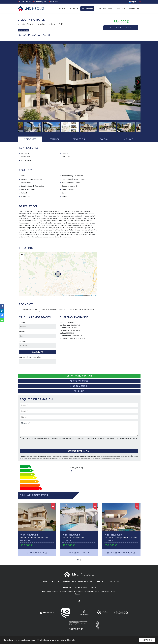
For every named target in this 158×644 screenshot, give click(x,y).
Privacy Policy (81, 438)
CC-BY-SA (93, 295)
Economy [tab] (128, 139)
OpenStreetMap (79, 295)
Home (62, 9)
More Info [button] (71, 640)
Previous (20, 82)
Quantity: (22, 322)
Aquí (120, 458)
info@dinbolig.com (40, 2)
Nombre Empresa (31, 8)
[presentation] (33, 443)
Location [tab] (104, 139)
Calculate (38, 352)
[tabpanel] (37, 530)
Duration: (22, 341)
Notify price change (121, 28)
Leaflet (65, 295)
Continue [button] (147, 640)
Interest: (22, 332)
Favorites (134, 9)
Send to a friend (79, 386)
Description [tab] (79, 139)
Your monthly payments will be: (30, 357)
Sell (110, 9)
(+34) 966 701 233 (24, 2)
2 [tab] (80, 560)
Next (138, 82)
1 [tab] (78, 560)
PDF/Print (79, 391)
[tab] (30, 139)
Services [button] (101, 9)
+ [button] (22, 255)
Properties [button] (87, 9)
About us (73, 9)
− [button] (22, 258)
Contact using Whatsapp (79, 376)
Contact (121, 9)
